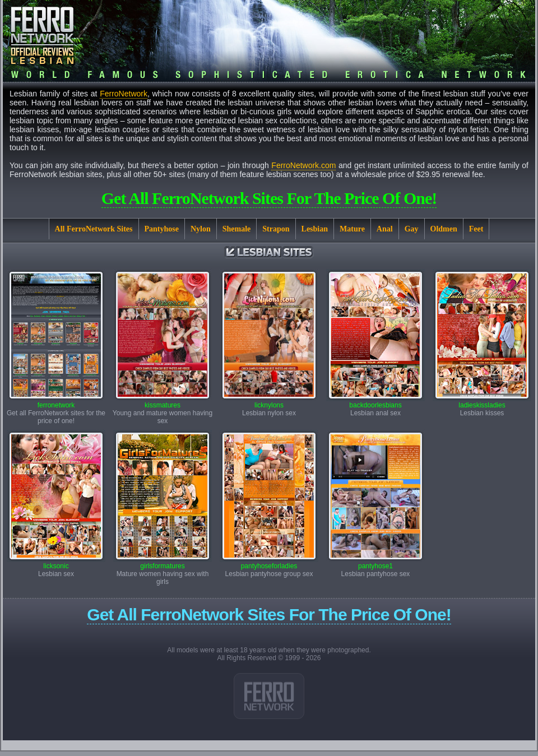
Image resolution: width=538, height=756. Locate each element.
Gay (412, 229)
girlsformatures (163, 563)
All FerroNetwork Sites (94, 229)
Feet (476, 229)
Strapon (276, 229)
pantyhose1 (375, 563)
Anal (385, 229)
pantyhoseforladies (269, 563)
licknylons (269, 402)
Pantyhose (162, 229)
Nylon (201, 229)
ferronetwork (56, 402)
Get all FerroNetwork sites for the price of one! (269, 198)
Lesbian (315, 229)
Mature (352, 229)
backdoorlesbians (375, 402)
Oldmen (444, 229)
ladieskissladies (482, 402)
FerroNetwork (124, 94)
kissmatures (163, 402)
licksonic (56, 563)
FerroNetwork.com (303, 165)
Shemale (237, 229)
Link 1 (269, 696)
